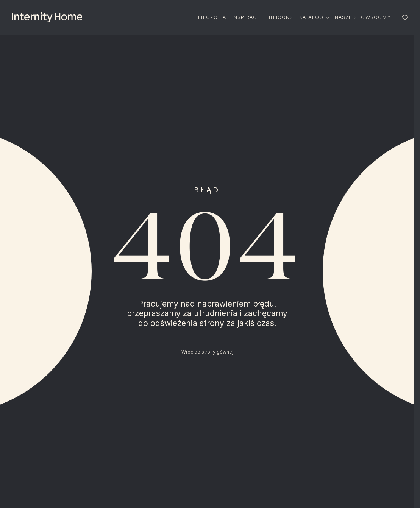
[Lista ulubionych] (405, 18)
